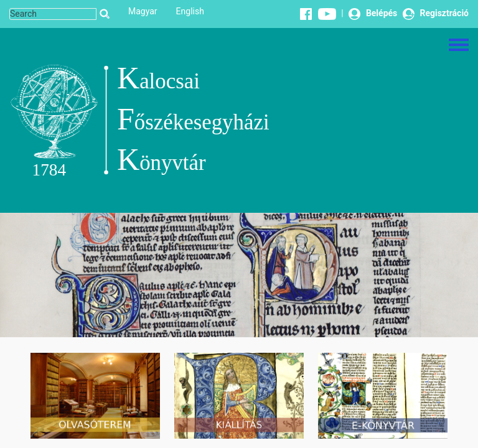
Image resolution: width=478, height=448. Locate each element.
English (190, 11)
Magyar (143, 11)
